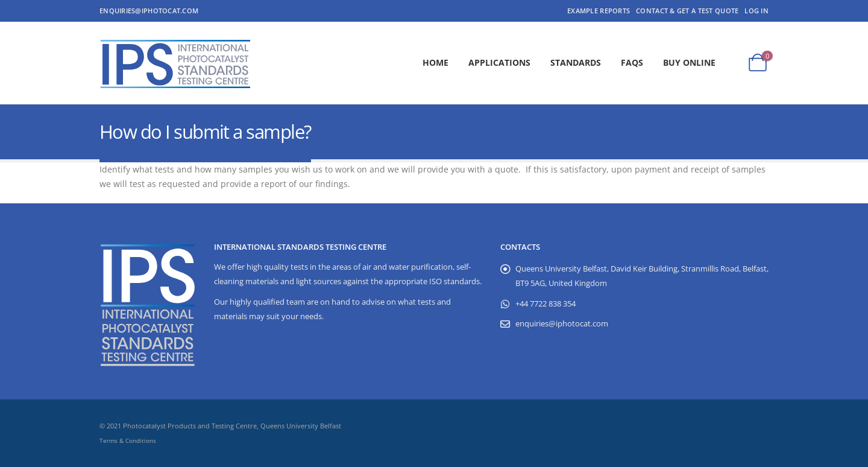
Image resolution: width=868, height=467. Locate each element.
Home (436, 62)
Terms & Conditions (128, 440)
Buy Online (689, 62)
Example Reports (599, 11)
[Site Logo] (175, 63)
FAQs (632, 62)
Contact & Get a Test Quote (687, 11)
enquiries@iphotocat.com (149, 11)
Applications (499, 62)
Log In (756, 11)
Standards (576, 62)
